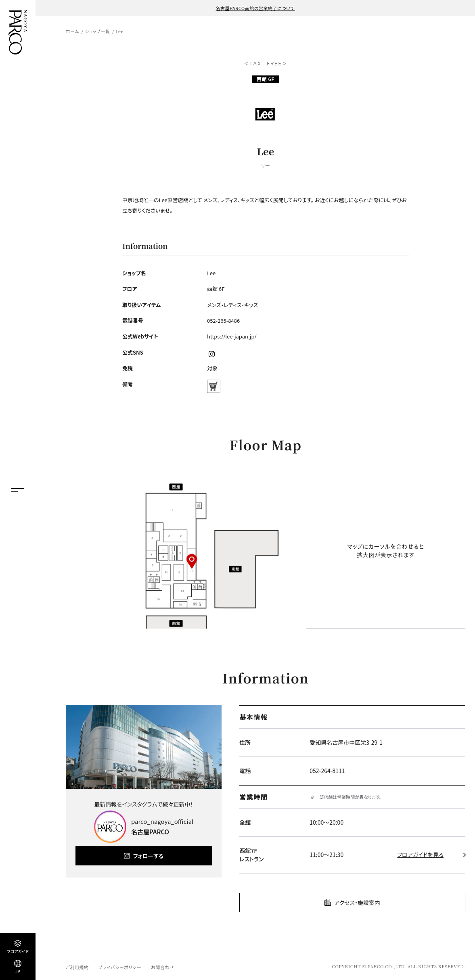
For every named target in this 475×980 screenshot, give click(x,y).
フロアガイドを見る (420, 855)
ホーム (72, 31)
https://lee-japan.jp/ (232, 336)
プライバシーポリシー (120, 967)
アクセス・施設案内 (357, 903)
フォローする (148, 856)
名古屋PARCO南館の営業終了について (255, 8)
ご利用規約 (77, 967)
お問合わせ (162, 967)
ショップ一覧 (97, 31)
